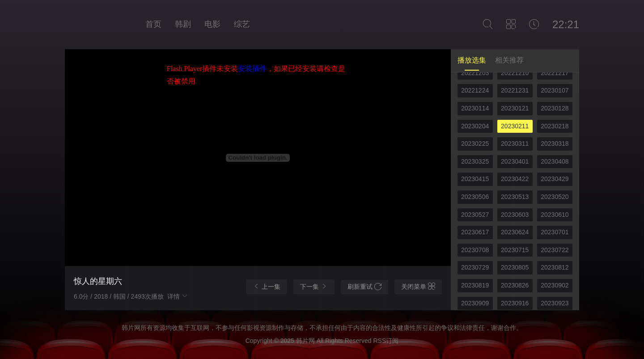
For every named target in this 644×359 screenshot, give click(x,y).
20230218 (555, 126)
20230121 (515, 108)
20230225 (475, 144)
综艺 (242, 24)
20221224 (475, 90)
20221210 (515, 73)
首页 (153, 24)
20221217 (555, 73)
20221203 (475, 73)
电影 (212, 24)
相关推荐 (509, 60)
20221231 (515, 90)
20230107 (555, 90)
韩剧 (183, 24)
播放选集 (472, 60)
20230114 (475, 108)
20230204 (475, 126)
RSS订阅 (386, 341)
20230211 (515, 126)
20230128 (555, 108)
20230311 (515, 144)
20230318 (555, 144)
